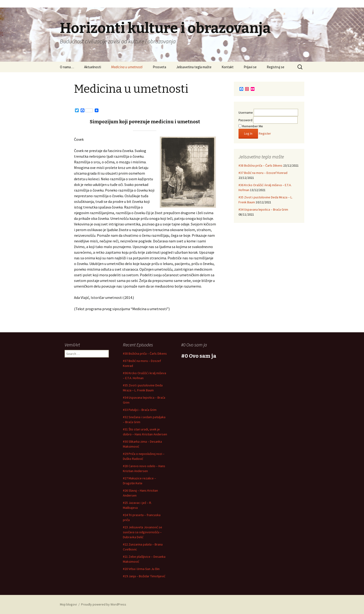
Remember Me (251, 126)
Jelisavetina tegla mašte (194, 67)
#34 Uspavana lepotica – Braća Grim (263, 209)
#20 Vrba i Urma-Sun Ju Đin (141, 569)
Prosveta (159, 67)
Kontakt (228, 67)
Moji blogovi (68, 604)
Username (246, 112)
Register (265, 133)
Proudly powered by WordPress (104, 604)
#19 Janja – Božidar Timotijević (144, 576)
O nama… (67, 67)
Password (245, 120)
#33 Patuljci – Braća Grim (140, 410)
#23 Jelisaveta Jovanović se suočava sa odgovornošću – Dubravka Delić (143, 532)
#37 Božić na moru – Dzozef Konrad (263, 173)
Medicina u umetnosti (127, 67)
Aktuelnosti (93, 67)
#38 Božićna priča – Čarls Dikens (260, 165)
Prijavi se (250, 67)
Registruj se (276, 67)
